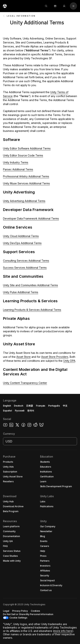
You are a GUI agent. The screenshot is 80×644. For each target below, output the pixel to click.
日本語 (30, 406)
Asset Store (24, 357)
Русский (20, 411)
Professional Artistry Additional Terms (26, 176)
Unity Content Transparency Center (25, 383)
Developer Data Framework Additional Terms (31, 218)
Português (54, 406)
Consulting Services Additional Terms (26, 261)
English (7, 406)
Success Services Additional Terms (25, 268)
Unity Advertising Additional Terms (24, 201)
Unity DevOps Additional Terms (22, 243)
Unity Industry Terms (16, 162)
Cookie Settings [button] (18, 618)
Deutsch (19, 406)
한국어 (31, 411)
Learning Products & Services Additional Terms (32, 310)
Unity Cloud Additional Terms (21, 236)
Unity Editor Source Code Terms (23, 155)
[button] (40, 21)
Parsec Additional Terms (18, 169)
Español (7, 411)
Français (41, 406)
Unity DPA (69, 361)
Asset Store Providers (55, 357)
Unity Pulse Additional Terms (21, 292)
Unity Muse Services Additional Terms (26, 183)
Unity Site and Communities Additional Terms (30, 285)
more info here (63, 631)
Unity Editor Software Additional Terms (27, 148)
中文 (65, 406)
